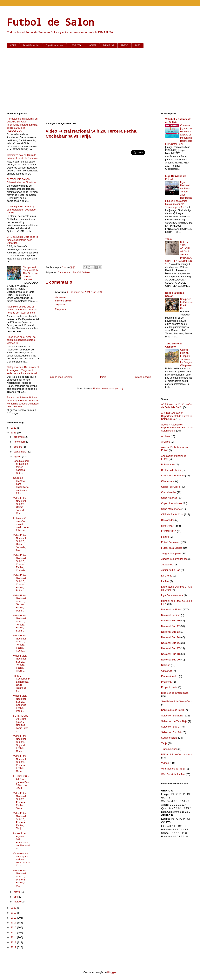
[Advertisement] (100, 81)
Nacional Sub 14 (170, 637)
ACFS (138, 45)
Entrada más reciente (61, 377)
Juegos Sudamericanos (174, 559)
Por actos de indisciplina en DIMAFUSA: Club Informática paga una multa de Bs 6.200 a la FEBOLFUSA (22, 125)
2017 (14, 923)
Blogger (112, 972)
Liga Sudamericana (172, 595)
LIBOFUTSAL (76, 45)
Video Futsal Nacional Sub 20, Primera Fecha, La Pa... (20, 878)
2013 (14, 942)
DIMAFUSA (109, 45)
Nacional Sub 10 (170, 621)
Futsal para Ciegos (172, 548)
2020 (14, 908)
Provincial (167, 682)
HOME (13, 45)
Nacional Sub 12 (170, 626)
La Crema (167, 576)
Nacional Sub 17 (170, 648)
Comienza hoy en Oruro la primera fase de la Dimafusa (23, 157)
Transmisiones (169, 749)
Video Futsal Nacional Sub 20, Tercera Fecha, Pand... (20, 603)
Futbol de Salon (50, 22)
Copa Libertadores (54, 45)
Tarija (164, 743)
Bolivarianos (168, 464)
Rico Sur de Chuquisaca (175, 693)
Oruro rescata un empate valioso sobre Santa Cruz (21, 859)
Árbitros (166, 442)
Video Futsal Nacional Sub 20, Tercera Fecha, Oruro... (20, 663)
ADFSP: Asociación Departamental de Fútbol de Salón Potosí (177, 428)
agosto (18, 456)
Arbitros (166, 436)
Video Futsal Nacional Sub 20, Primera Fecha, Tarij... (20, 821)
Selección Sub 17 (171, 727)
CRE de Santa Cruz (172, 514)
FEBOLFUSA (169, 531)
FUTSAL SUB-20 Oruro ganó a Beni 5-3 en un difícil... (21, 782)
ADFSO (124, 45)
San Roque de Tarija (173, 710)
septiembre (20, 452)
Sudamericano (169, 738)
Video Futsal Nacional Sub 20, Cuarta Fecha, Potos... (20, 583)
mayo (17, 892)
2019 (14, 913)
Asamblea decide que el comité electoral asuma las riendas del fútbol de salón (22, 310)
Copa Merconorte (171, 509)
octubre (18, 447)
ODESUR (167, 671)
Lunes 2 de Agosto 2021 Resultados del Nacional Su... (21, 841)
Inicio (103, 377)
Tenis (168, 239)
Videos (86, 272)
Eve (64, 267)
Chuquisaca (168, 481)
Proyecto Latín (169, 687)
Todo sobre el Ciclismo (173, 345)
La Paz (165, 581)
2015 (14, 932)
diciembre (20, 437)
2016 (14, 927)
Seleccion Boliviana (172, 716)
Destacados (168, 520)
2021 (14, 433)
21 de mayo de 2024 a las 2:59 (84, 292)
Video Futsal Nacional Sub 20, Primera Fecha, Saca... (20, 801)
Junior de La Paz (171, 570)
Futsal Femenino (31, 45)
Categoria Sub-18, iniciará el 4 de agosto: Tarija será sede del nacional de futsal (23, 370)
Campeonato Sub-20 (69, 272)
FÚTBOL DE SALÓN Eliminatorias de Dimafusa (21, 181)
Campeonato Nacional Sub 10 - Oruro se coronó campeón (30, 273)
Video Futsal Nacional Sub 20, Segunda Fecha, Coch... (20, 744)
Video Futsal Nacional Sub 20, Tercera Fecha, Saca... (20, 623)
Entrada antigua (143, 377)
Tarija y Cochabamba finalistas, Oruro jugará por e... (21, 683)
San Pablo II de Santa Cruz (177, 701)
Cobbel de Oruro (170, 487)
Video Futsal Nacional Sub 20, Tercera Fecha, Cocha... (20, 643)
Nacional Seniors (171, 615)
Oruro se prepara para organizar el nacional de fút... (21, 485)
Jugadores (167, 565)
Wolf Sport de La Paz (173, 774)
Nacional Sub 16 (170, 643)
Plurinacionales (170, 676)
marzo (18, 902)
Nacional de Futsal (172, 609)
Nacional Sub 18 (170, 654)
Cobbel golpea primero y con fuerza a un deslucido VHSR (21, 210)
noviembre (20, 442)
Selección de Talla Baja (174, 721)
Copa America (169, 498)
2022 (14, 428)
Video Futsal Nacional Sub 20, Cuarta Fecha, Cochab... (20, 563)
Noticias (166, 665)
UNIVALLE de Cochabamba (177, 754)
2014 (14, 937)
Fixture (165, 537)
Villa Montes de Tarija (173, 769)
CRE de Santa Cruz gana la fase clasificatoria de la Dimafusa (22, 240)
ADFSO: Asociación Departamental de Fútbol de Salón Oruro (177, 416)
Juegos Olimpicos (171, 553)
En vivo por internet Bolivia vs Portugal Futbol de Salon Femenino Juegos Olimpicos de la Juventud (23, 402)
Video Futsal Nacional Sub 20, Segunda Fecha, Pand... (20, 703)
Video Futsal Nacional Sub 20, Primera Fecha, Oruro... (20, 764)
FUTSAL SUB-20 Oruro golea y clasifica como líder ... (21, 723)
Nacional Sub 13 (170, 632)
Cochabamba (169, 492)
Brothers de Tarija (171, 470)
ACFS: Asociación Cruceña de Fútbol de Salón (176, 406)
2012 (14, 947)
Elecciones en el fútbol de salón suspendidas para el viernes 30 (21, 340)
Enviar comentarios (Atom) (108, 388)
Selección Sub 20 (171, 732)
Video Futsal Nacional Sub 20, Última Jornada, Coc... (20, 506)
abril (17, 897)
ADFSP (93, 45)
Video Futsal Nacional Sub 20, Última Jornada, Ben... (20, 543)
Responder (61, 309)
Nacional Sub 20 (170, 660)
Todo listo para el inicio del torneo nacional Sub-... (21, 467)
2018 (14, 918)
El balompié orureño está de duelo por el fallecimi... (21, 524)
